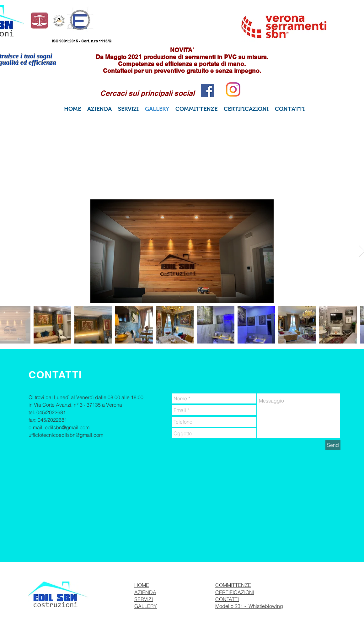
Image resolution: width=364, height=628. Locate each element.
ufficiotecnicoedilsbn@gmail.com (66, 435)
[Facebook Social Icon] (208, 91)
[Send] (333, 445)
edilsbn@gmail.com (67, 427)
